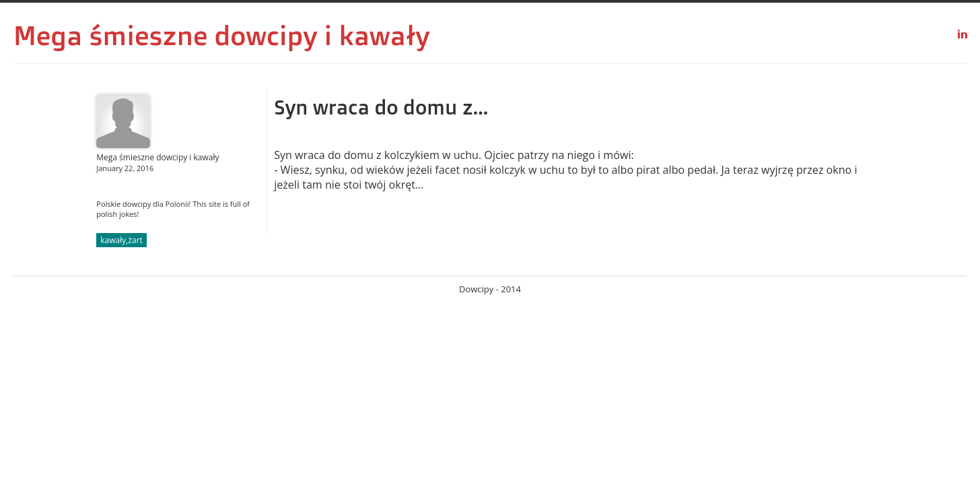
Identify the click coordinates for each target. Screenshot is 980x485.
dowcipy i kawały (322, 35)
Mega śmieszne (110, 35)
